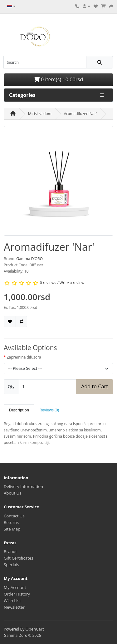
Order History (17, 594)
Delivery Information (23, 486)
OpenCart (35, 629)
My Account (15, 587)
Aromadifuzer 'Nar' (80, 114)
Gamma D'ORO (29, 259)
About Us (12, 493)
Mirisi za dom (40, 114)
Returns (11, 522)
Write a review (72, 283)
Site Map (12, 529)
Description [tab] (19, 410)
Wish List (12, 601)
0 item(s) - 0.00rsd (58, 79)
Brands (11, 551)
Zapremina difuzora (24, 357)
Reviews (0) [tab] (49, 410)
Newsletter (14, 607)
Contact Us (14, 516)
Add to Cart (95, 386)
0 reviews (48, 283)
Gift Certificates (18, 558)
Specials (11, 565)
